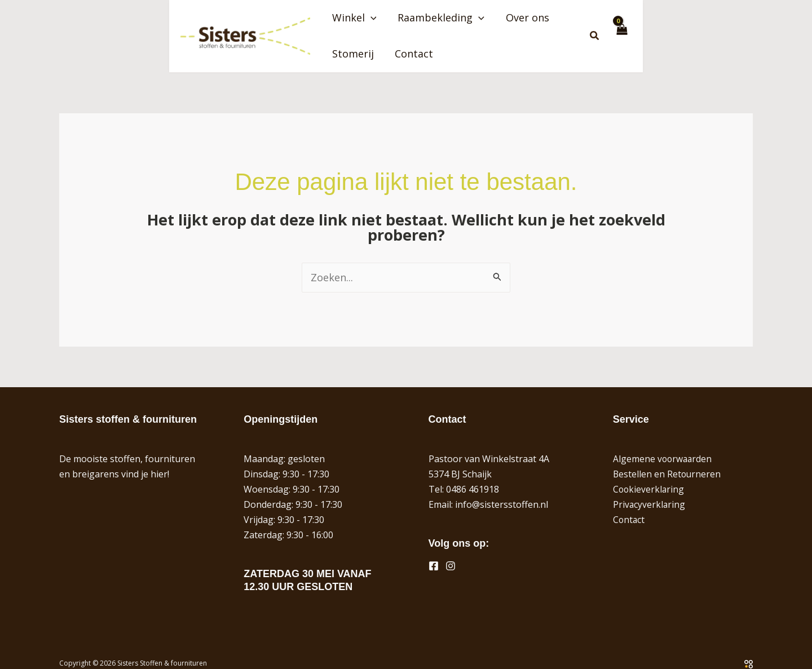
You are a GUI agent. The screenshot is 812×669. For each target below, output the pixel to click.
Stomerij (608, 29)
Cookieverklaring (649, 475)
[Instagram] (451, 551)
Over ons (546, 29)
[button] (391, 29)
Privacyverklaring (650, 490)
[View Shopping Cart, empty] (742, 29)
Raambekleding (461, 29)
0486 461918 (473, 475)
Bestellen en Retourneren (668, 459)
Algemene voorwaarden (663, 444)
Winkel (375, 29)
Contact (669, 29)
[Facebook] (434, 551)
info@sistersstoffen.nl (502, 490)
